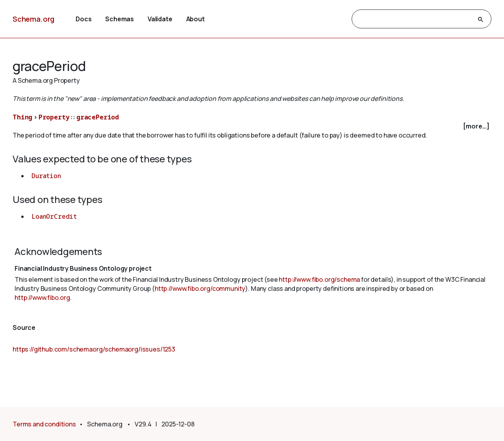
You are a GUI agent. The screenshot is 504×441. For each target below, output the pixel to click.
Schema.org (33, 19)
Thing (22, 117)
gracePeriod (98, 117)
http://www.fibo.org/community (200, 288)
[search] (414, 19)
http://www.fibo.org (42, 298)
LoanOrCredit (54, 216)
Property (54, 117)
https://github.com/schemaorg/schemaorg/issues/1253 (94, 349)
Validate (160, 19)
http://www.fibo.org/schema (319, 279)
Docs (83, 19)
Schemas (120, 19)
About (195, 19)
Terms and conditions (44, 424)
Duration (46, 176)
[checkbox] (252, 126)
